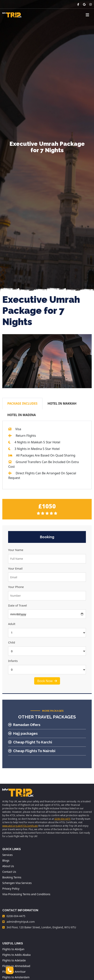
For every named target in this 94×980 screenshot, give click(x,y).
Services (7, 855)
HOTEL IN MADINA (22, 415)
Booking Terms (12, 877)
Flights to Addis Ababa (16, 955)
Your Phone (16, 587)
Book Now (47, 681)
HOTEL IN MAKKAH (62, 403)
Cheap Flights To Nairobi (32, 751)
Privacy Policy (11, 889)
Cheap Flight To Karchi (30, 742)
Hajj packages (23, 733)
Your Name (16, 550)
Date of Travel (17, 605)
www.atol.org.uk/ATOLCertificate (20, 826)
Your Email (15, 568)
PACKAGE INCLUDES (22, 403)
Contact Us (9, 872)
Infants (13, 661)
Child (12, 642)
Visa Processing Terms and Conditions (26, 894)
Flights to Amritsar (14, 972)
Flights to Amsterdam (16, 977)
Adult (12, 624)
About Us (8, 866)
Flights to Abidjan (13, 949)
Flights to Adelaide (14, 960)
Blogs (6, 860)
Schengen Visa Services (17, 883)
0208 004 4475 (62, 819)
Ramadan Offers (24, 725)
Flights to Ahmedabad (16, 966)
